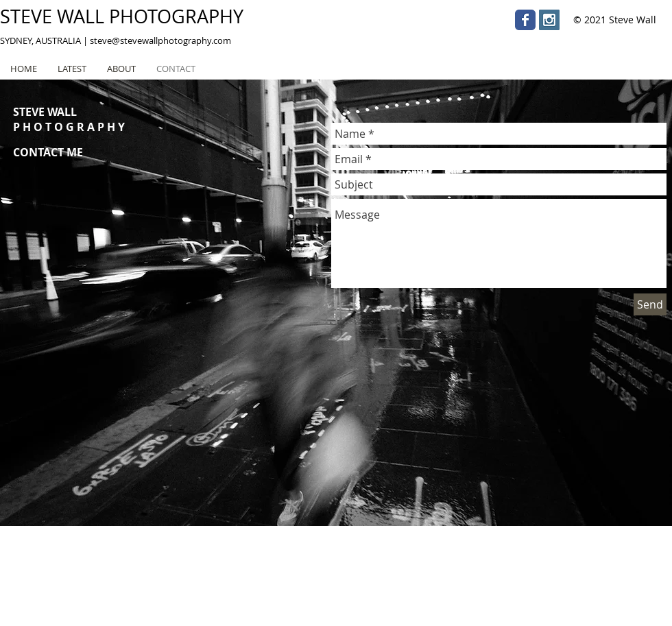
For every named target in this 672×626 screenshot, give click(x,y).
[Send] (650, 304)
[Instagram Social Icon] (549, 20)
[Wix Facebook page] (525, 20)
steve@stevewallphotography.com (160, 40)
